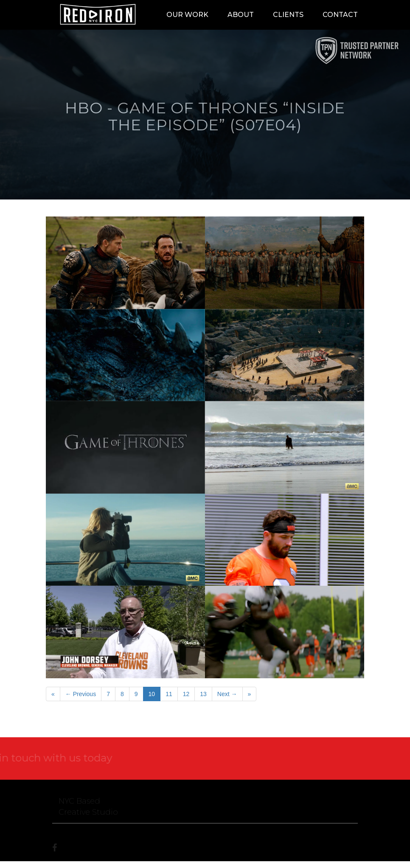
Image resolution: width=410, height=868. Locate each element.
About (241, 15)
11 (169, 694)
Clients (288, 15)
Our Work (187, 15)
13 (203, 694)
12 (186, 694)
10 (152, 694)
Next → (227, 694)
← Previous (81, 694)
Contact (340, 15)
